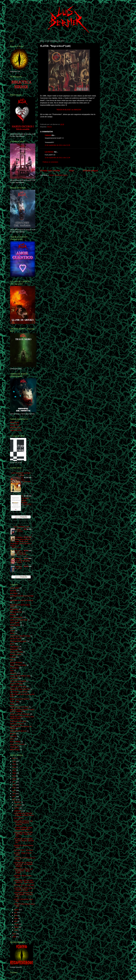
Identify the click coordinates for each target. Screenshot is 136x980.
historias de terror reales (18, 665)
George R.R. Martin (17, 547)
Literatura (13, 673)
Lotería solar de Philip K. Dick (20, 676)
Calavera (48, 135)
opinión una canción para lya (20, 699)
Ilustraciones (14, 668)
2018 (14, 779)
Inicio (72, 171)
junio (16, 915)
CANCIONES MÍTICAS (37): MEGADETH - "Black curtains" (23, 871)
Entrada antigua (90, 171)
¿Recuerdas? (15, 588)
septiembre (18, 811)
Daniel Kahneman (27, 504)
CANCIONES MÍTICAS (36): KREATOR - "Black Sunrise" (24, 881)
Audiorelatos (14, 609)
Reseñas (13, 734)
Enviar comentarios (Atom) (58, 175)
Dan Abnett (19, 568)
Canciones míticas (16, 617)
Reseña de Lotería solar (18, 721)
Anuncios (13, 591)
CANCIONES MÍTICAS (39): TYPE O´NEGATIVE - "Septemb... (23, 823)
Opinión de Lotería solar (18, 686)
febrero (17, 927)
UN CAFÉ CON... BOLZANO (23, 850)
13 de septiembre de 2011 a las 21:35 (57, 145)
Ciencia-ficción (15, 625)
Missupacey (19, 562)
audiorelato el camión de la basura (22, 600)
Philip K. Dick (14, 702)
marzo (17, 924)
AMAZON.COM (15, 428)
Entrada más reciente (50, 171)
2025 (14, 758)
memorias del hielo (16, 684)
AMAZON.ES (14, 422)
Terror (12, 739)
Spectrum (13, 736)
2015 (14, 788)
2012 (14, 796)
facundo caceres (16, 654)
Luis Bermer (49, 152)
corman (13, 633)
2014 (14, 791)
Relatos (13, 704)
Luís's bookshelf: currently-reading (21, 474)
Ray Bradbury (20, 531)
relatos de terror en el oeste (19, 707)
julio (16, 912)
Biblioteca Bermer (16, 612)
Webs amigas (15, 750)
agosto (17, 910)
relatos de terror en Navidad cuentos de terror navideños (22, 710)
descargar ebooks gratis (18, 641)
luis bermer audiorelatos (18, 681)
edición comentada (16, 652)
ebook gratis (14, 649)
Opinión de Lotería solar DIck (20, 689)
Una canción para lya (17, 744)
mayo (16, 918)
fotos (12, 660)
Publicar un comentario (50, 162)
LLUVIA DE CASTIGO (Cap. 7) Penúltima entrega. (24, 889)
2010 (14, 934)
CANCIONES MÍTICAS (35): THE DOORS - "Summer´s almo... (23, 895)
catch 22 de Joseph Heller (19, 620)
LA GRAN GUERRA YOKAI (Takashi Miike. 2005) (23, 828)
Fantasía (13, 657)
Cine (12, 628)
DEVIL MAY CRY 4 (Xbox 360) (24, 885)
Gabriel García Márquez (22, 555)
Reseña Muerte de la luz (18, 731)
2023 (14, 764)
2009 (14, 937)
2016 (14, 785)
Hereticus (18, 566)
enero (16, 930)
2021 (14, 770)
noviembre (18, 805)
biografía (13, 615)
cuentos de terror (16, 638)
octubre (17, 808)
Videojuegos (14, 747)
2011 (14, 799)
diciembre (18, 802)
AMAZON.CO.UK (16, 430)
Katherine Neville (27, 482)
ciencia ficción (15, 623)
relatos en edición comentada (20, 714)
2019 (14, 776)
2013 (14, 794)
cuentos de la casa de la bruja (20, 636)
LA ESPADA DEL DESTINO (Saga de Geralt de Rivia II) (24, 814)
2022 (14, 767)
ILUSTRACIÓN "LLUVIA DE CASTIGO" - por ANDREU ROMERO (23, 864)
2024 (14, 761)
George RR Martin (16, 663)
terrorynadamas (15, 742)
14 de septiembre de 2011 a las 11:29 (57, 158)
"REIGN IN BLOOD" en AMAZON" (69, 110)
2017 (14, 782)
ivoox (12, 670)
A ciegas (18, 529)
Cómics (13, 631)
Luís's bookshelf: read (21, 527)
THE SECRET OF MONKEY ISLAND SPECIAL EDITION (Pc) (24, 841)
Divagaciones (15, 647)
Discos (49, 127)
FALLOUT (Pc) (19, 818)
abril (16, 921)
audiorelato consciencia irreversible (22, 596)
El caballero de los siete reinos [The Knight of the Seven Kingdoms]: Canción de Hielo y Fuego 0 (21, 541)
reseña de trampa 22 (17, 724)
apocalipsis (14, 593)
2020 (14, 773)
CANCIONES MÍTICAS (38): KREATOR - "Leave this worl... (23, 834)
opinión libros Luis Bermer (19, 692)
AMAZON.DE (15, 425)
